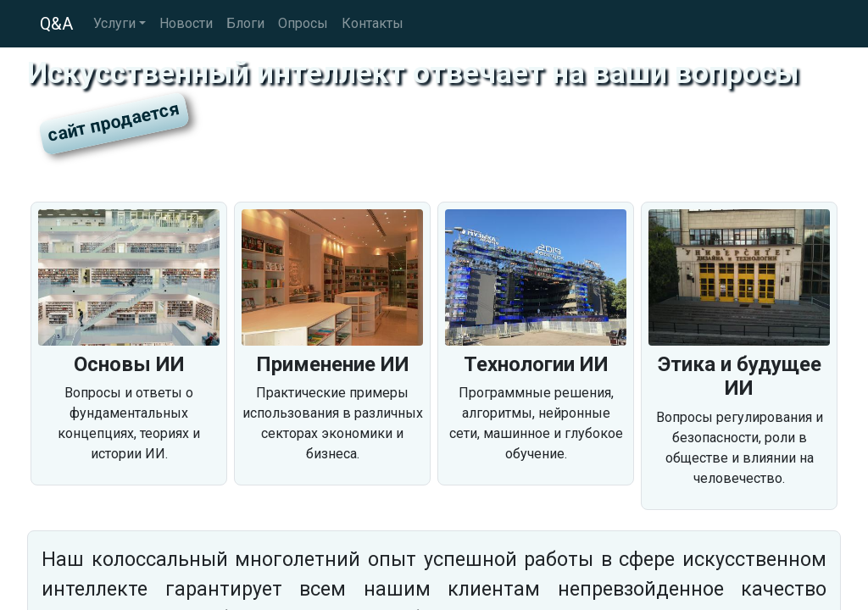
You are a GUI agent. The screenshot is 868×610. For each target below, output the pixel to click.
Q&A (56, 24)
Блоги (245, 23)
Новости (186, 23)
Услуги (114, 23)
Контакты (373, 23)
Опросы (303, 23)
